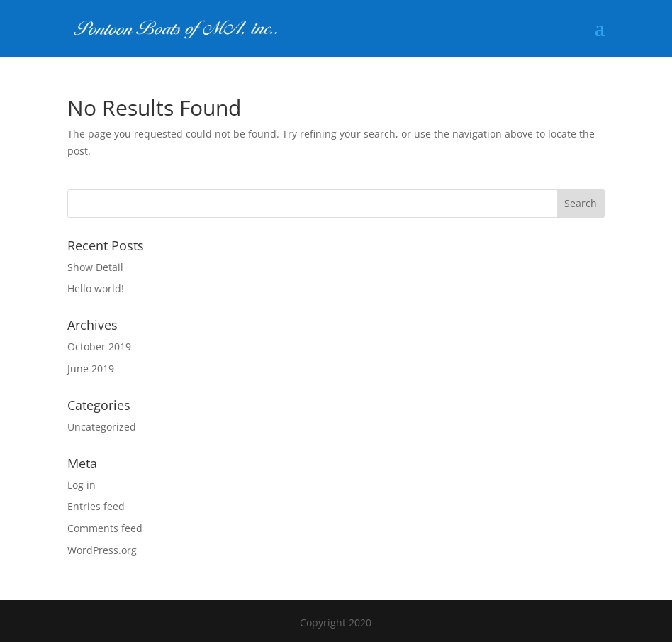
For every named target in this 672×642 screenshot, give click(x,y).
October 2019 (99, 347)
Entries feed (96, 506)
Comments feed (105, 528)
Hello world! (96, 288)
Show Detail (95, 267)
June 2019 (91, 369)
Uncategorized (102, 427)
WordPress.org (102, 550)
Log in (82, 485)
